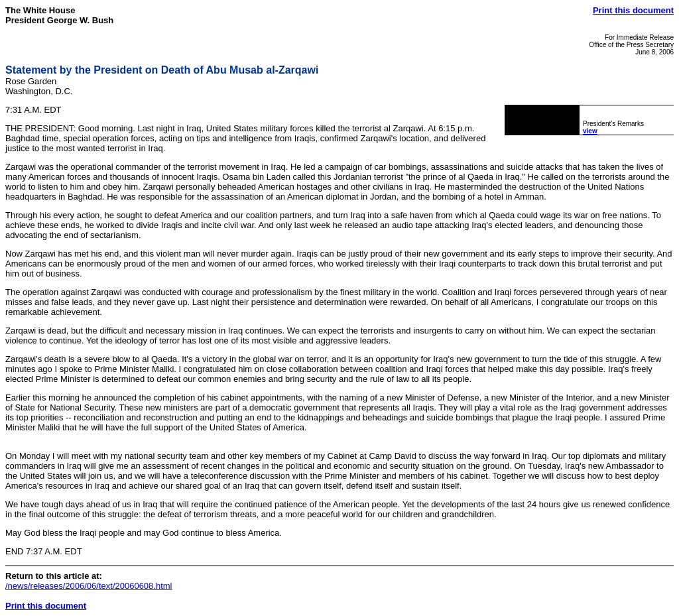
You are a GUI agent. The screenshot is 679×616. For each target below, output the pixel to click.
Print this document (633, 10)
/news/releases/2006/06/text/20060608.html (89, 586)
